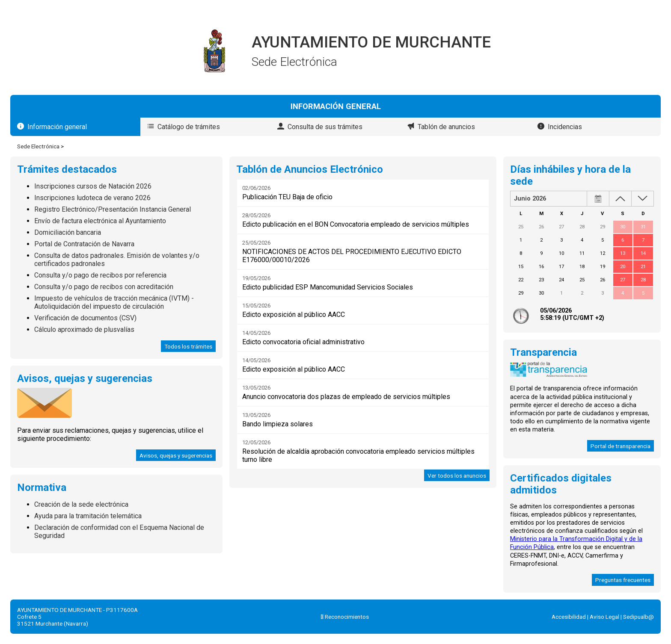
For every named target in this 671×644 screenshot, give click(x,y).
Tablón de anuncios (446, 127)
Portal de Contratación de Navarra (84, 244)
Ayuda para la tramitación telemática (88, 516)
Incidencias (565, 127)
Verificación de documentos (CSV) (85, 318)
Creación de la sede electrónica (81, 504)
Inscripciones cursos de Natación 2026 (93, 186)
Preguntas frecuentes (623, 580)
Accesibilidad (569, 617)
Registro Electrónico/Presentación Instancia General (113, 209)
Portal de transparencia (621, 446)
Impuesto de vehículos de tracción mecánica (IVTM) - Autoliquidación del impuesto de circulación (114, 302)
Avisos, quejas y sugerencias (176, 455)
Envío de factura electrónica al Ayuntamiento (100, 221)
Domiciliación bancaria (68, 232)
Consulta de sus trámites (325, 127)
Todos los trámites (188, 346)
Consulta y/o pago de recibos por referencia (100, 275)
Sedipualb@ (638, 617)
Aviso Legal (604, 617)
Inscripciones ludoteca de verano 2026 (92, 198)
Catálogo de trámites (189, 127)
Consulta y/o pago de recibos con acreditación (104, 287)
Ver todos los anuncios (457, 476)
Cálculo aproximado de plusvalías (84, 329)
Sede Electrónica (38, 146)
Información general (57, 127)
